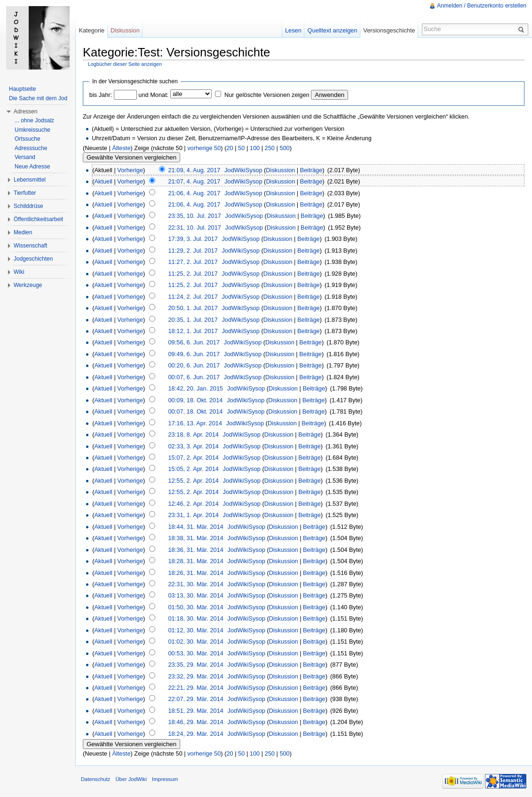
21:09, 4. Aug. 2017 (194, 170)
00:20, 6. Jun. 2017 (194, 365)
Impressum (165, 779)
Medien (23, 232)
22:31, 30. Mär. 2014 (195, 584)
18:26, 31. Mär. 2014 (195, 573)
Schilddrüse (28, 206)
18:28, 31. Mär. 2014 (195, 561)
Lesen (293, 30)
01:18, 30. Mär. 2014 (195, 618)
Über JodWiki (131, 779)
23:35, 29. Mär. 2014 (195, 665)
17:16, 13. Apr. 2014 (195, 423)
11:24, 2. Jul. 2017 (193, 297)
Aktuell (103, 181)
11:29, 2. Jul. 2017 (193, 251)
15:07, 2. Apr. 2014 (193, 458)
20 (230, 148)
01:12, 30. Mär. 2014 (195, 630)
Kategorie (91, 30)
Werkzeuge (28, 285)
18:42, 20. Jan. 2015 (195, 388)
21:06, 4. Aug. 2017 (194, 193)
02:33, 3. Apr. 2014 (193, 446)
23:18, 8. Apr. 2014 (193, 434)
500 (284, 148)
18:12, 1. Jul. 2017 (193, 331)
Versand (25, 157)
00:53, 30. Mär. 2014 (195, 653)
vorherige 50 (204, 148)
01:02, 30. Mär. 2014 (195, 642)
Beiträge (311, 170)
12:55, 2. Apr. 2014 (193, 481)
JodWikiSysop (243, 170)
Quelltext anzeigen (333, 30)
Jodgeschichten (33, 259)
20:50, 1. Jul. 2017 (193, 308)
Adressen (26, 112)
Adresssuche (31, 148)
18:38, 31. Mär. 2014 (195, 538)
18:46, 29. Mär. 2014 (195, 722)
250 (270, 148)
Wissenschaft (30, 246)
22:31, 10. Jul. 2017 (194, 227)
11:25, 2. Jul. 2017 (193, 274)
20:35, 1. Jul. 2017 (193, 320)
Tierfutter (25, 193)
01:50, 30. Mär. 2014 (195, 607)
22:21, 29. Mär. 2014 (195, 688)
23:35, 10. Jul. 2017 (194, 216)
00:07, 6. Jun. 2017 (194, 377)
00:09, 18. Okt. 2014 (195, 400)
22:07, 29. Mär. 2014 (195, 699)
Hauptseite (22, 89)
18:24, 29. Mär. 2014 (195, 734)
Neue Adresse (32, 167)
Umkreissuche (32, 130)
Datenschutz (95, 779)
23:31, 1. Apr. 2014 (193, 515)
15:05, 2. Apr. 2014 (193, 469)
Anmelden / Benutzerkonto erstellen (482, 6)
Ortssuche (28, 139)
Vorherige (130, 170)
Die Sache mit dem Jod (38, 98)
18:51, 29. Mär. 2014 (195, 711)
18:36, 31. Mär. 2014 (195, 550)
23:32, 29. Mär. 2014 (195, 676)
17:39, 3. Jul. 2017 (193, 239)
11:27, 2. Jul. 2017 (193, 262)
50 (241, 148)
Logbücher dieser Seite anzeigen (125, 64)
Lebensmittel (30, 180)
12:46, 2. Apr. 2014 (193, 504)
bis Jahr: (101, 95)
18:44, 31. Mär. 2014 (195, 527)
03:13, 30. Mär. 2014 (195, 595)
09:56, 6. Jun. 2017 (194, 342)
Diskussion (280, 170)
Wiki (19, 272)
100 (255, 148)
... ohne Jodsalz (34, 120)
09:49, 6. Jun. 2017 (194, 354)
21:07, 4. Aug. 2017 (194, 181)
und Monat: (153, 95)
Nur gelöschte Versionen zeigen (267, 95)
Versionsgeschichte (389, 30)
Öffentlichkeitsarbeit (38, 219)
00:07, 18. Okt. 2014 (195, 411)
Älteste (121, 148)
